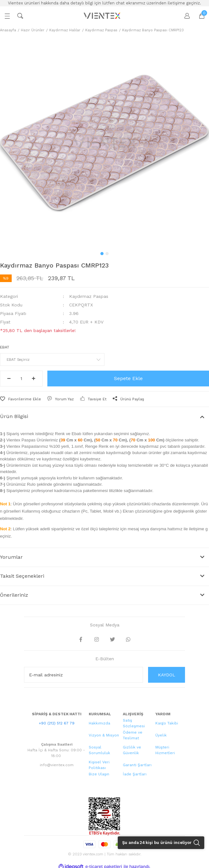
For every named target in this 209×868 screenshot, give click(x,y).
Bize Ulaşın (99, 774)
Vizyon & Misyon (104, 735)
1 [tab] (102, 254)
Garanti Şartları (137, 765)
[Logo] (103, 16)
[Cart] (199, 16)
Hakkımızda (99, 723)
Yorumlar (11, 557)
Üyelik (161, 735)
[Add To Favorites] (21, 399)
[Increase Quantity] (34, 379)
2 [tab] (107, 254)
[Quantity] (21, 379)
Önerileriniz (14, 595)
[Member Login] (184, 16)
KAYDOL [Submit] (167, 675)
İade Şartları (135, 774)
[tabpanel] (104, 143)
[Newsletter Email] (84, 675)
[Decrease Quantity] (9, 379)
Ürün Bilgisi (14, 416)
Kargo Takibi (167, 723)
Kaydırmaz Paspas (89, 296)
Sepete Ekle (128, 378)
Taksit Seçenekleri (22, 576)
